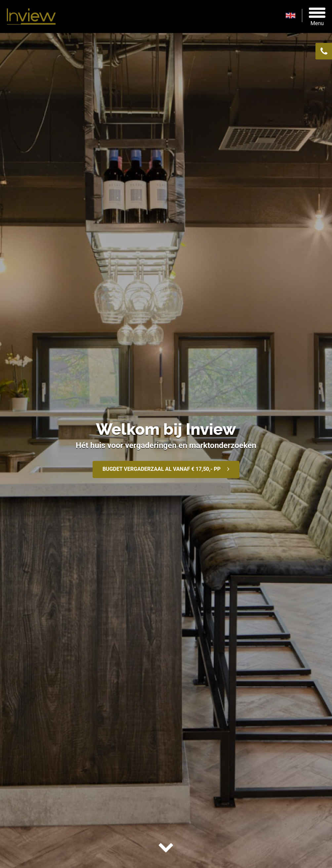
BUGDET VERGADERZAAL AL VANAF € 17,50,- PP (162, 469)
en (294, 16)
